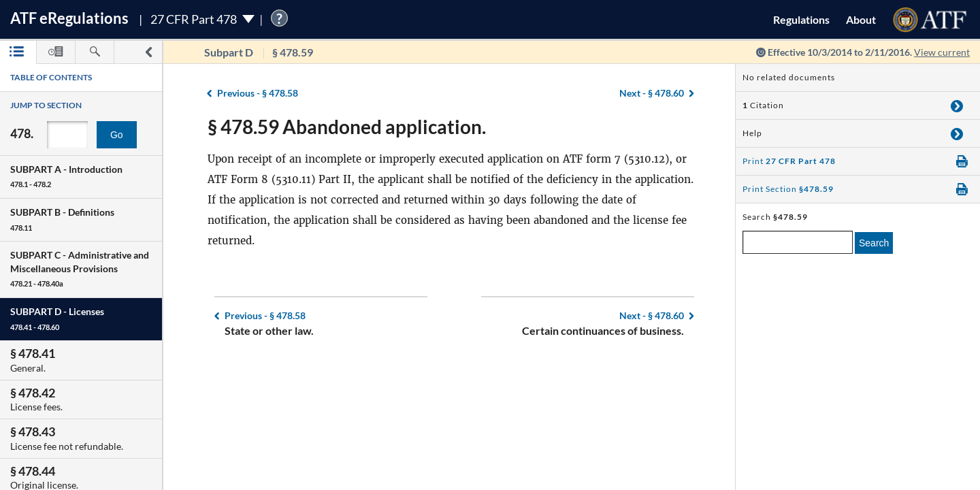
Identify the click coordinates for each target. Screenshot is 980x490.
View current (942, 52)
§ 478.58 (258, 93)
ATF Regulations (69, 18)
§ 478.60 (652, 93)
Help (752, 133)
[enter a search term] (798, 242)
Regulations (801, 19)
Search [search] (874, 243)
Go (117, 135)
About (861, 19)
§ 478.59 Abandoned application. (347, 127)
